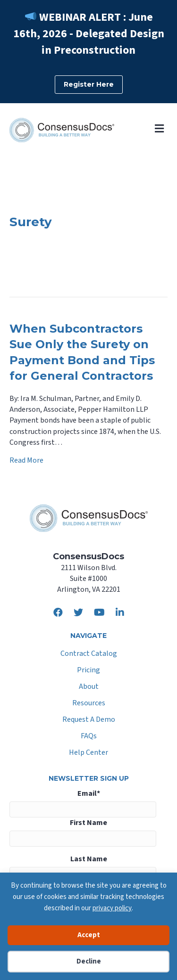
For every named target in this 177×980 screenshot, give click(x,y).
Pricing (88, 671)
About (89, 687)
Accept (89, 935)
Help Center (88, 753)
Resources (89, 704)
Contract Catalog (89, 654)
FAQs (89, 737)
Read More (26, 460)
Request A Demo (89, 720)
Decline (89, 961)
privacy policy (112, 908)
